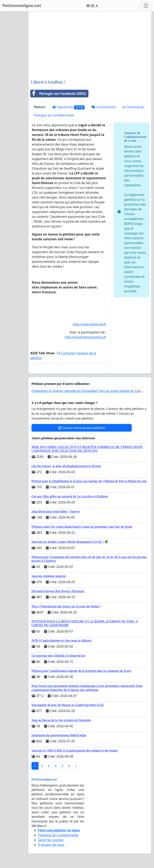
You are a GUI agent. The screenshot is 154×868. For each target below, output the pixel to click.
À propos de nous (51, 845)
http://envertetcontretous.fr (86, 337)
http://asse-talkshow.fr (90, 324)
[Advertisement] (90, 46)
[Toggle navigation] (146, 6)
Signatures (68, 107)
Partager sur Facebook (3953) (58, 94)
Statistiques (133, 107)
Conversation (104, 107)
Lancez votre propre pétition (82, 428)
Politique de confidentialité (54, 115)
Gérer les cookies (51, 840)
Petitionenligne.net (22, 6)
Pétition (40, 107)
